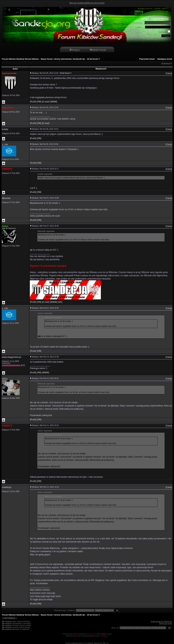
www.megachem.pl (12, 357)
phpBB (75, 634)
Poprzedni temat (147, 59)
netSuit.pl (105, 636)
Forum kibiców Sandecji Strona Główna (20, 59)
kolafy (5, 129)
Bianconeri (7, 108)
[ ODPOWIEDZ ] (9, 618)
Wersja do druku (166, 623)
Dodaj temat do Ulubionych (161, 621)
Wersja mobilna (77, 3)
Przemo (91, 634)
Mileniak (6, 198)
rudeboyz (7, 487)
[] (169, 73)
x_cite (5, 144)
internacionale (9, 73)
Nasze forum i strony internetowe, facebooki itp (63, 59)
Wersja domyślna (96, 3)
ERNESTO (7, 169)
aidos (5, 379)
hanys (5, 226)
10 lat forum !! (93, 59)
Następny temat (165, 59)
